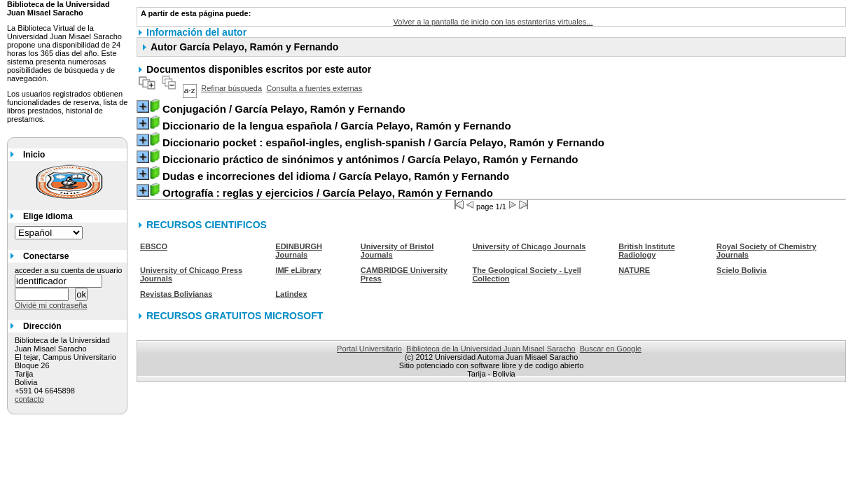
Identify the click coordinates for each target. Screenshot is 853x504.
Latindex (291, 294)
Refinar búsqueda (231, 88)
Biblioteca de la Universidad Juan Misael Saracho (491, 349)
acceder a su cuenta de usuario (69, 270)
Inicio (34, 155)
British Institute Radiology (647, 251)
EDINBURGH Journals (299, 251)
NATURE (634, 270)
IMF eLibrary (298, 270)
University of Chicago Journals (529, 246)
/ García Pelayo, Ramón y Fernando (284, 109)
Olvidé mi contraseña (51, 305)
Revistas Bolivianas (176, 294)
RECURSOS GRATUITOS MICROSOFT (235, 316)
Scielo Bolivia (742, 270)
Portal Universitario (369, 349)
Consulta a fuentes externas (314, 88)
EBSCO (154, 246)
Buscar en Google (611, 349)
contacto (29, 399)
